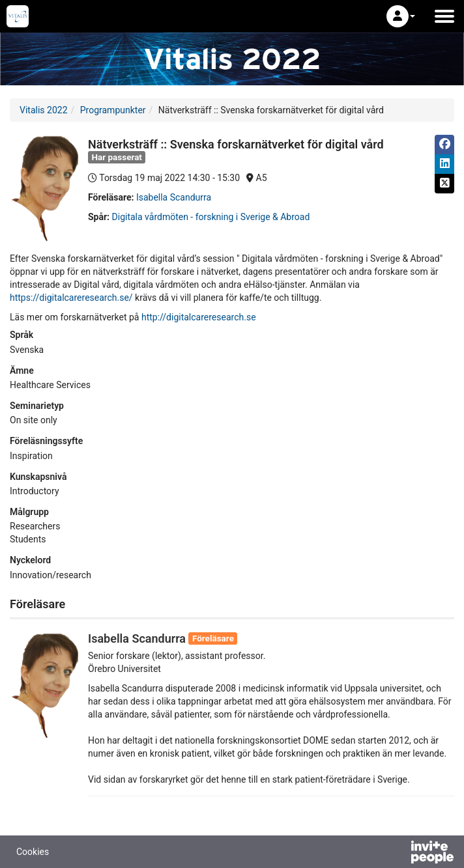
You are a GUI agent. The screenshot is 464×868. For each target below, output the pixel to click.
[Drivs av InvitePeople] (398, 854)
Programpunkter (113, 110)
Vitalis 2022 (44, 110)
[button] (401, 16)
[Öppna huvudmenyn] (444, 16)
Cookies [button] (33, 852)
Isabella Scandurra (174, 197)
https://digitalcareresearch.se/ (71, 298)
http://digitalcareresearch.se (199, 317)
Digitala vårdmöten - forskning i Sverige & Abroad (211, 217)
